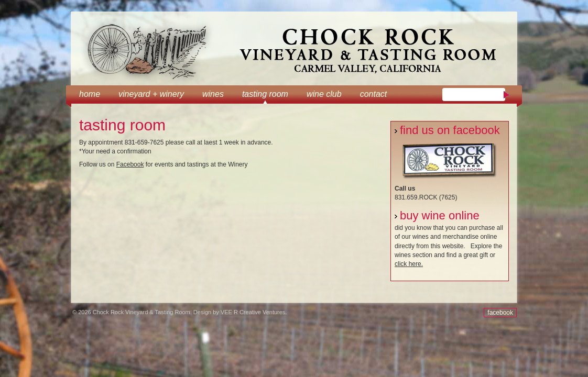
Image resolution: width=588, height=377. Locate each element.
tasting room (265, 94)
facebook (500, 313)
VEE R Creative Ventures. (254, 312)
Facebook (130, 164)
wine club (324, 94)
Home (90, 94)
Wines (213, 94)
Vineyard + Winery (151, 94)
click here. (409, 264)
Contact (374, 94)
